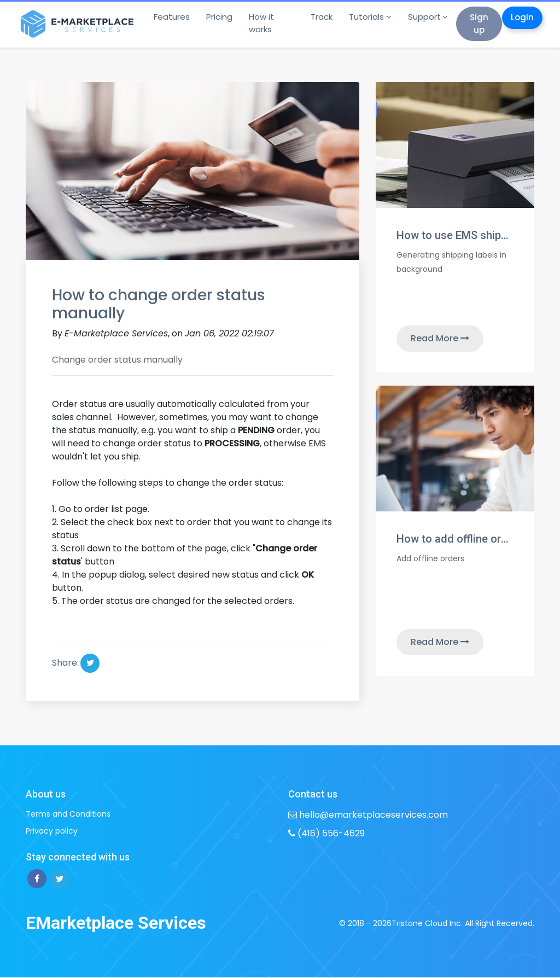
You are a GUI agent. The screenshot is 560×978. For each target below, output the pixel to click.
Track (322, 17)
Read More (440, 338)
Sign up (479, 24)
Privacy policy (52, 831)
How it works (261, 23)
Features (172, 17)
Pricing (219, 17)
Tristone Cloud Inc (426, 923)
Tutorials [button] (366, 17)
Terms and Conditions (68, 814)
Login (522, 17)
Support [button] (424, 17)
